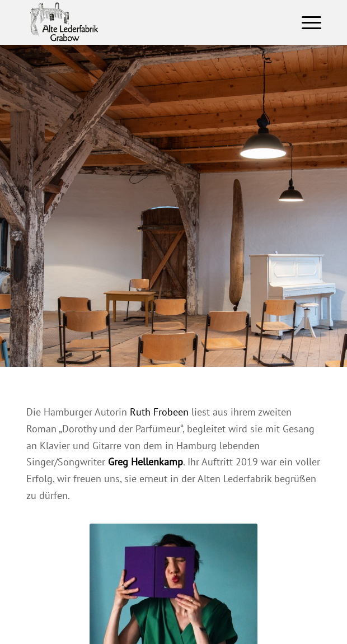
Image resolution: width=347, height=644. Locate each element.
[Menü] (306, 22)
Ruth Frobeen (159, 412)
